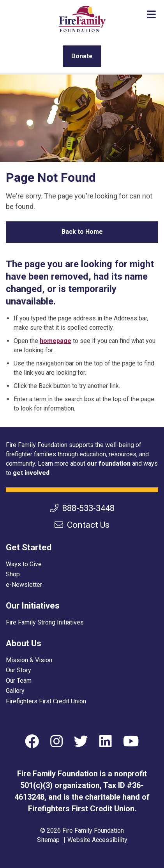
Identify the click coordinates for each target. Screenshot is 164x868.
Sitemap (48, 840)
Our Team (19, 681)
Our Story (19, 670)
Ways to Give (24, 564)
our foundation (109, 464)
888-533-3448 (82, 508)
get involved (31, 473)
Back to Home (82, 232)
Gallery (15, 691)
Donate (82, 56)
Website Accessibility (97, 840)
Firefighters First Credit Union (46, 701)
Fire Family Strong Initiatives (45, 622)
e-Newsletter (24, 585)
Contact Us (82, 525)
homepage (56, 341)
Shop (13, 574)
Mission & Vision (29, 660)
